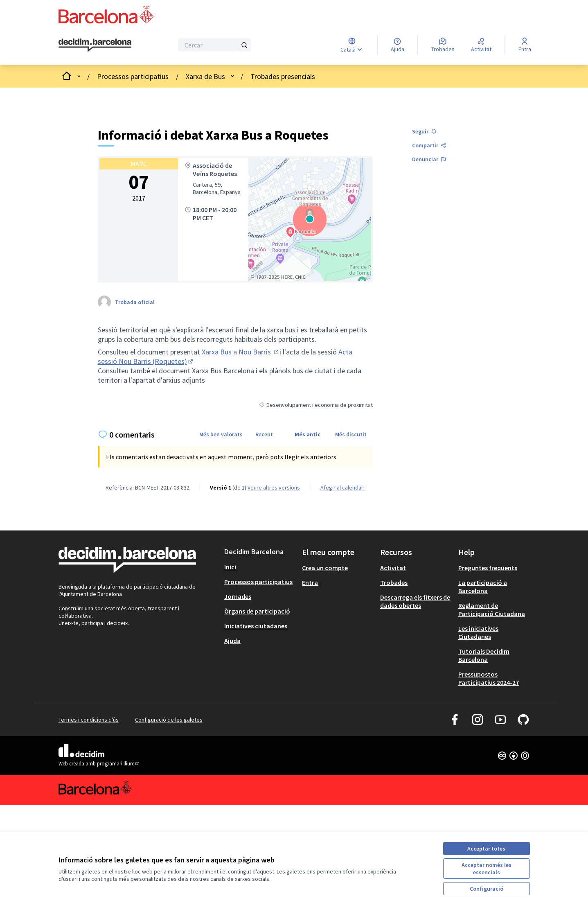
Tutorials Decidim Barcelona (484, 655)
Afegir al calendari (342, 487)
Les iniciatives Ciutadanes (478, 632)
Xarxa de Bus (205, 76)
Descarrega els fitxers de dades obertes (415, 601)
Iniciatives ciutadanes (256, 626)
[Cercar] (215, 45)
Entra (310, 582)
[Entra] (525, 45)
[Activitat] (481, 45)
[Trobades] (443, 45)
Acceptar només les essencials (487, 869)
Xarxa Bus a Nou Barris (241, 352)
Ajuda (232, 641)
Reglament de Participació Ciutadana (492, 609)
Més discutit (351, 434)
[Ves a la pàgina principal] (95, 45)
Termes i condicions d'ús (89, 720)
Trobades (394, 582)
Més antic (308, 434)
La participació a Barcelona (483, 587)
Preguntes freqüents (488, 568)
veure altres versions (274, 487)
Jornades (238, 596)
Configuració (487, 889)
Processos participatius (133, 76)
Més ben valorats (221, 434)
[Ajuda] (398, 45)
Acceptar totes (486, 849)
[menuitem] (260, 567)
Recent (264, 434)
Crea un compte (325, 568)
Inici (230, 567)
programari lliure (118, 764)
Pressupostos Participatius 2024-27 (489, 678)
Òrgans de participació (257, 611)
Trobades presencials (283, 76)
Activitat (393, 568)
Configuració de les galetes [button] (169, 720)
